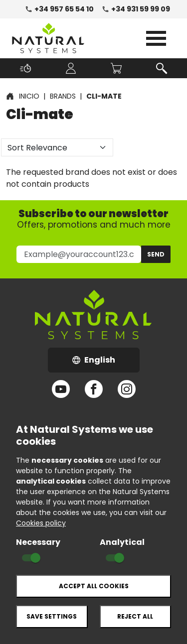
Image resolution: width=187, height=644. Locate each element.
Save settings (52, 616)
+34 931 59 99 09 (136, 9)
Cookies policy (41, 523)
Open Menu (156, 38)
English (106, 363)
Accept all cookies (94, 586)
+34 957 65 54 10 (59, 9)
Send (156, 254)
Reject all (135, 616)
